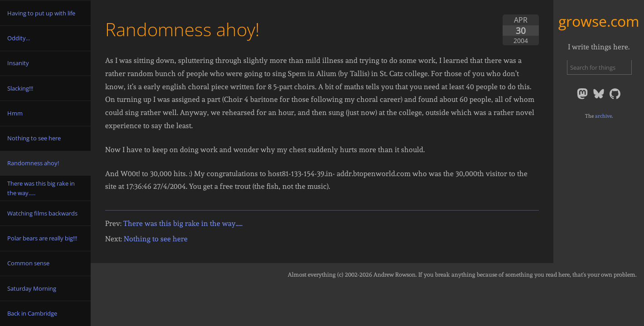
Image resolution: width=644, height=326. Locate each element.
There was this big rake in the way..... (183, 223)
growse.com (599, 21)
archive (603, 116)
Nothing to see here (156, 239)
